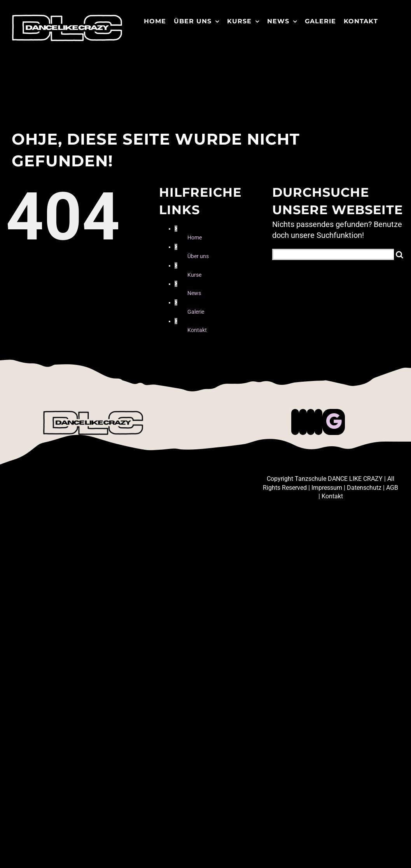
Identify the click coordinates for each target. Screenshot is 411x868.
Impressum (327, 488)
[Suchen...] (333, 254)
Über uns (198, 256)
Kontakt (197, 330)
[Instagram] (311, 422)
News (194, 293)
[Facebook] (295, 422)
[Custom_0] (334, 422)
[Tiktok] (303, 422)
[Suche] (400, 254)
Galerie (196, 312)
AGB (392, 488)
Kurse (194, 275)
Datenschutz (364, 488)
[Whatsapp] (318, 422)
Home (195, 238)
